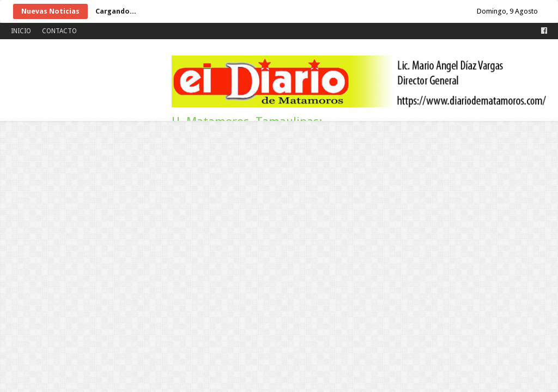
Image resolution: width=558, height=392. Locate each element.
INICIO (21, 31)
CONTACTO (59, 31)
